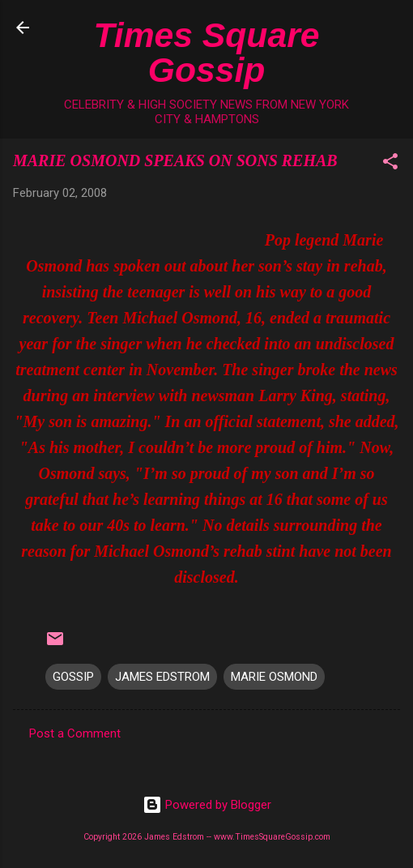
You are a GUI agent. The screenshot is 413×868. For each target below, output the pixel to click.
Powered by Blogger (207, 805)
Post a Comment (75, 733)
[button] (390, 164)
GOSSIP (73, 677)
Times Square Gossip (207, 52)
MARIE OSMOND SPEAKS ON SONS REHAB (175, 160)
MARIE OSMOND (274, 677)
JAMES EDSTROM (162, 677)
